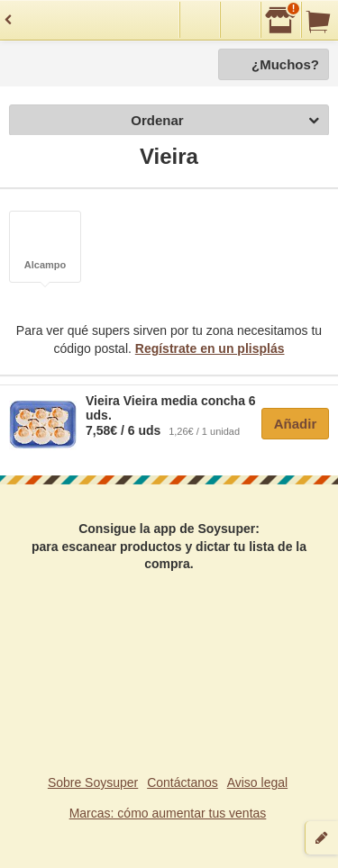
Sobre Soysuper (93, 782)
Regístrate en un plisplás (210, 348)
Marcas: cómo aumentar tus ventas (168, 813)
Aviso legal (257, 782)
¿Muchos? (285, 64)
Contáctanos (183, 782)
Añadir (296, 424)
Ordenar (225, 121)
